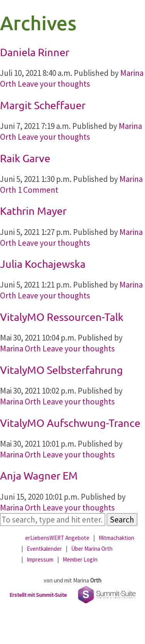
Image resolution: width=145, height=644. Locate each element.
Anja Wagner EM (39, 475)
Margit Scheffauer (43, 105)
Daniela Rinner (35, 52)
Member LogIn (80, 559)
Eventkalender (44, 549)
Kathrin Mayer (33, 211)
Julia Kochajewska (43, 264)
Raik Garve (25, 158)
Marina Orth (20, 349)
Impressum (40, 559)
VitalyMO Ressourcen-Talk (62, 317)
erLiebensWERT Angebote (57, 538)
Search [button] (122, 520)
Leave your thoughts (54, 84)
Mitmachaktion (116, 538)
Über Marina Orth (92, 549)
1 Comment (38, 190)
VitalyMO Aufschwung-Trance (70, 423)
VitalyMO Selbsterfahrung (61, 370)
